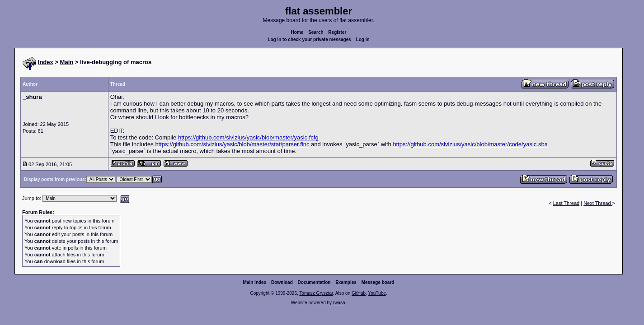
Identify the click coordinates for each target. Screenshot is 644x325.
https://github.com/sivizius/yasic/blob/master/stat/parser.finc (232, 144)
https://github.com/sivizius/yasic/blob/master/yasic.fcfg (248, 137)
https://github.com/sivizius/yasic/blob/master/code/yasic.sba (470, 144)
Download (282, 282)
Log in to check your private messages (309, 39)
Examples (346, 282)
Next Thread (598, 203)
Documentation (314, 282)
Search (316, 32)
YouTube (377, 293)
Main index (255, 282)
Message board (378, 282)
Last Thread (566, 203)
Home (297, 32)
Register (337, 32)
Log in (363, 39)
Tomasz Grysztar (316, 293)
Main (67, 62)
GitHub (359, 293)
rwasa (339, 303)
